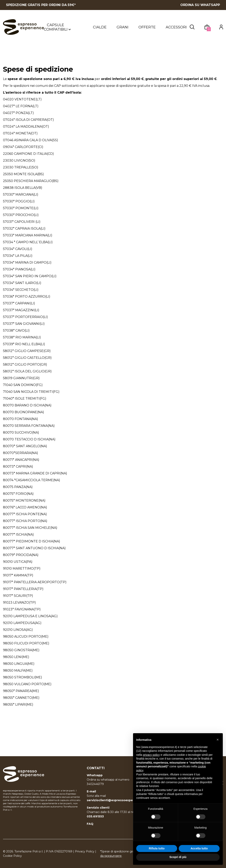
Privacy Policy (85, 851)
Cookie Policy (12, 856)
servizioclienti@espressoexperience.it (116, 800)
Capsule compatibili (57, 28)
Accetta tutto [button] (199, 848)
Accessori (176, 28)
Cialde (100, 28)
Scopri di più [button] (178, 857)
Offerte (147, 28)
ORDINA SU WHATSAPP (200, 5)
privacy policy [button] (151, 755)
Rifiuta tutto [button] (157, 848)
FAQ (90, 824)
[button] (218, 740)
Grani (123, 28)
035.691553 (95, 816)
